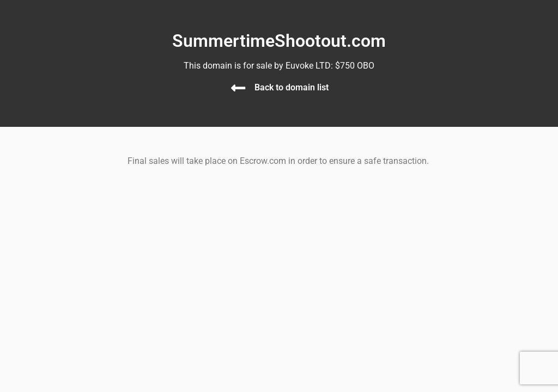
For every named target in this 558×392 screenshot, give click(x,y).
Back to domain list (292, 87)
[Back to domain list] (238, 88)
